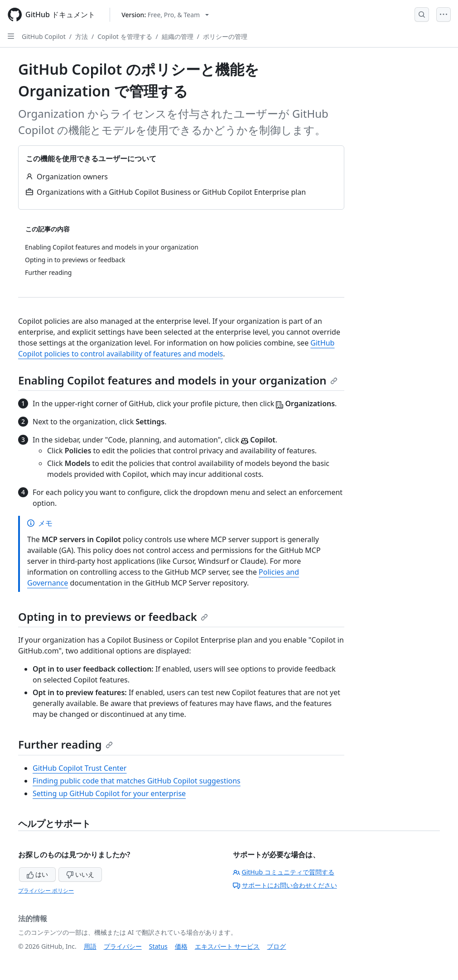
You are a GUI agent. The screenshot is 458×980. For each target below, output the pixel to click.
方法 (82, 36)
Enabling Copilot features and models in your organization (178, 380)
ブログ (276, 946)
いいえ (80, 874)
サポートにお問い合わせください (285, 885)
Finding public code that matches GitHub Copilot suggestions (137, 781)
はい (38, 874)
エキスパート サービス (227, 946)
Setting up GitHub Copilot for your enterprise (109, 793)
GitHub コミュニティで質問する (284, 872)
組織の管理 (178, 36)
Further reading (65, 744)
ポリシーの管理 (225, 36)
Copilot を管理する (125, 36)
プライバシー (123, 946)
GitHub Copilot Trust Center (80, 768)
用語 (90, 946)
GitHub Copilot (44, 36)
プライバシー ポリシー (46, 891)
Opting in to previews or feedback (113, 617)
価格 (181, 946)
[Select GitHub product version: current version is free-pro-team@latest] (165, 15)
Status (158, 946)
